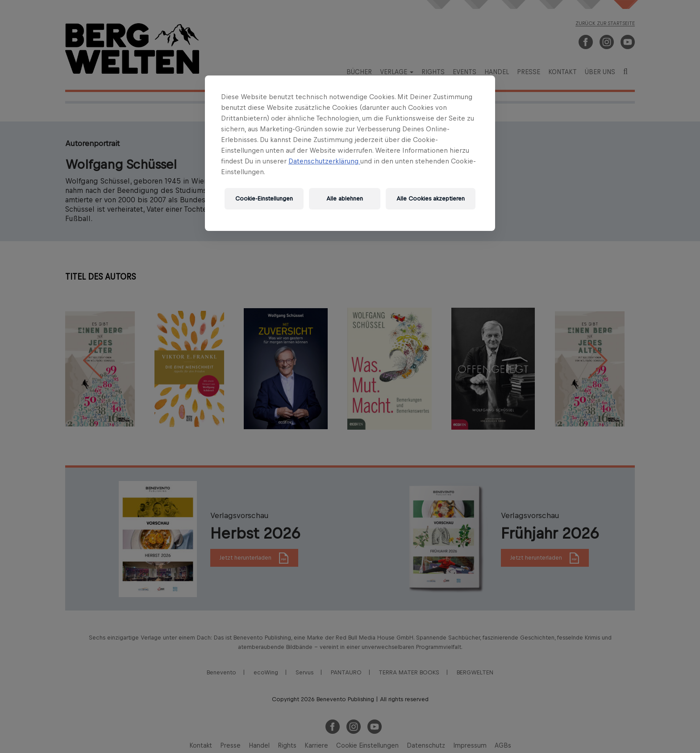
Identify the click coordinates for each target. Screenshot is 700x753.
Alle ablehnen (345, 199)
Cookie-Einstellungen (264, 199)
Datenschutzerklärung (324, 161)
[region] (350, 153)
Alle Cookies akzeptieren (431, 199)
